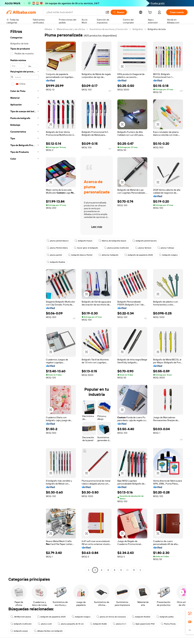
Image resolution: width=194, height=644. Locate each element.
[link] (190, 613)
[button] (107, 12)
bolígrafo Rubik (98, 624)
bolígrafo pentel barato (145, 241)
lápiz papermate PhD (143, 624)
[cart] (151, 13)
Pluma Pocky (168, 624)
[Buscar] (119, 12)
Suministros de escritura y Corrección (109, 29)
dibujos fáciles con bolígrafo (48, 631)
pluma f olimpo (166, 248)
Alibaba (48, 29)
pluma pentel (54, 255)
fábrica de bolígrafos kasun (112, 241)
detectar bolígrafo (108, 255)
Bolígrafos (138, 29)
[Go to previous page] (89, 570)
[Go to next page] (140, 570)
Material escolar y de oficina (71, 29)
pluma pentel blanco (58, 241)
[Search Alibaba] (75, 12)
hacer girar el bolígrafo (86, 248)
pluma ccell (45, 624)
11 (134, 570)
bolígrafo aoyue (19, 631)
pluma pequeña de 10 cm (71, 624)
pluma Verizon (143, 248)
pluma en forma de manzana (111, 617)
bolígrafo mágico (168, 255)
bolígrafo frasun (84, 241)
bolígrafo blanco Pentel (80, 255)
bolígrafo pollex (165, 617)
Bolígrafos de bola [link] (157, 29)
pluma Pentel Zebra (57, 248)
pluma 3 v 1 (119, 624)
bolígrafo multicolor (21, 624)
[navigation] (25, 300)
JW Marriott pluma (21, 617)
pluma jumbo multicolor (117, 248)
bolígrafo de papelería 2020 (139, 255)
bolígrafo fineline (56, 262)
